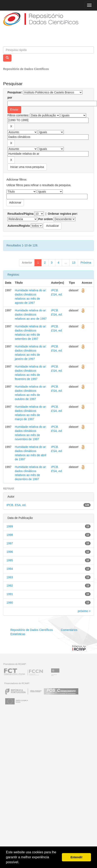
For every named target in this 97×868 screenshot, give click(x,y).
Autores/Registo (19, 226)
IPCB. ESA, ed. (16, 505)
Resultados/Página (20, 214)
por (10, 98)
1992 (10, 586)
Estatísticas (18, 634)
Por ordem (45, 219)
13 (74, 263)
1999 (10, 526)
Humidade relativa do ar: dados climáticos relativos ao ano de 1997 (31, 315)
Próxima (86, 263)
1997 (10, 543)
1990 (10, 603)
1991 (10, 594)
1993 (10, 577)
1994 (10, 569)
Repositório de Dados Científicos (26, 69)
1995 (10, 560)
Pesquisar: (15, 92)
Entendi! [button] (76, 857)
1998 (10, 535)
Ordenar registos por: (63, 214)
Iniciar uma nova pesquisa (27, 167)
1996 (10, 552)
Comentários (69, 630)
